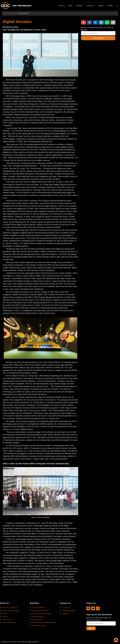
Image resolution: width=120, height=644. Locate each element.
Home (5, 13)
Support (101, 6)
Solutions (80, 6)
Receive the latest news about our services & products (99, 619)
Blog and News (13, 13)
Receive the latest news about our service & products (97, 29)
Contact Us (91, 6)
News (70, 6)
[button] (83, 22)
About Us (62, 6)
